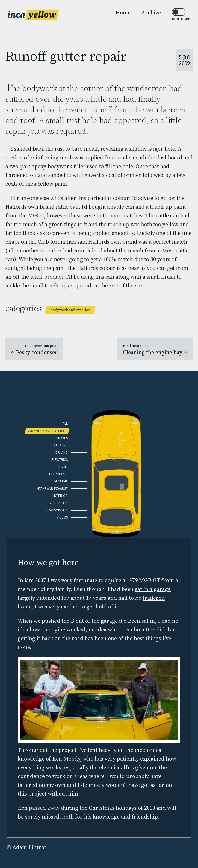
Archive (151, 13)
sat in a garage (153, 589)
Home (123, 13)
